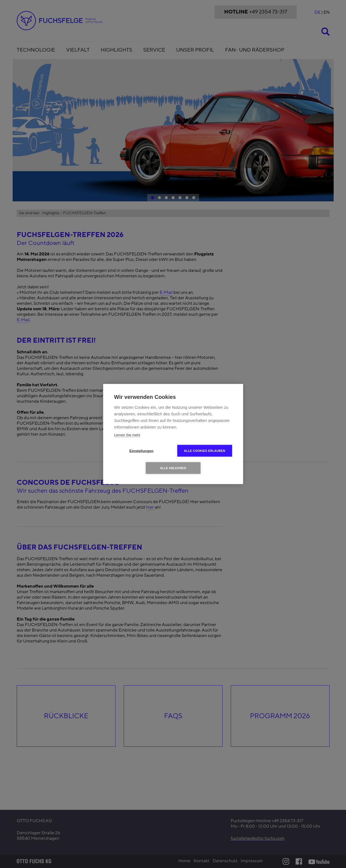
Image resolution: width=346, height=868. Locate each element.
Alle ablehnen (173, 468)
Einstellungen (142, 451)
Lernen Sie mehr (127, 435)
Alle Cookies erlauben (205, 451)
